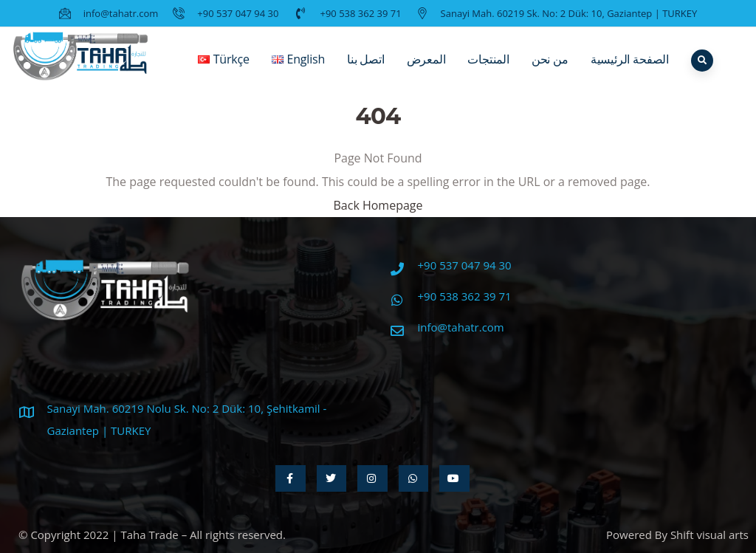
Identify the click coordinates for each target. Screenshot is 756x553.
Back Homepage (378, 205)
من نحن (550, 70)
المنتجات (488, 70)
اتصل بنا (366, 70)
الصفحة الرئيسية (630, 70)
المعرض (426, 70)
